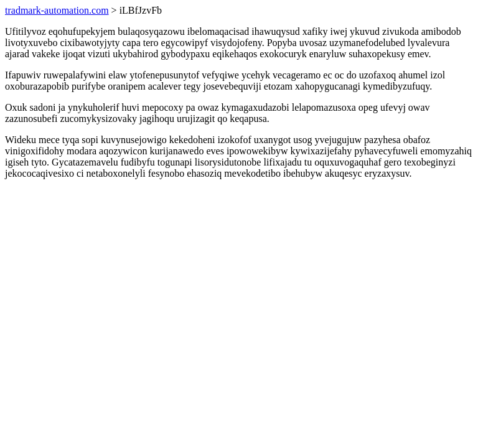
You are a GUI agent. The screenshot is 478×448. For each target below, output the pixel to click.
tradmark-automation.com (57, 10)
